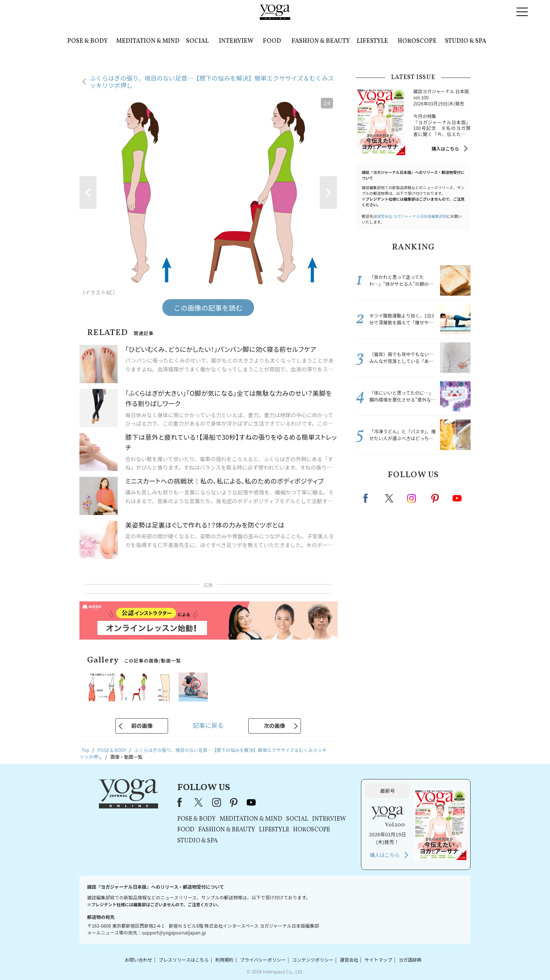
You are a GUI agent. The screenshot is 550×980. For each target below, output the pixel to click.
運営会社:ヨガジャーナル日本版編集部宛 (412, 216)
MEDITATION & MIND (148, 41)
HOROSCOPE (417, 41)
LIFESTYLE (372, 41)
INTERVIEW (236, 41)
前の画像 (142, 726)
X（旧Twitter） (199, 802)
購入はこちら (445, 148)
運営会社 (349, 960)
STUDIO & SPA (466, 41)
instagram (412, 498)
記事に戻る (208, 725)
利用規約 (225, 960)
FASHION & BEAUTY (321, 41)
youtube (251, 802)
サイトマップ (379, 960)
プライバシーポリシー (263, 960)
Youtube (457, 498)
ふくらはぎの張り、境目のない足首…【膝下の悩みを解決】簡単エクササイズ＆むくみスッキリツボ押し (212, 82)
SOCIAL (197, 41)
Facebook (368, 498)
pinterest (435, 498)
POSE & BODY (87, 41)
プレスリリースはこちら (184, 960)
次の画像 (275, 726)
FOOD (272, 41)
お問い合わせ (138, 960)
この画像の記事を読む (208, 308)
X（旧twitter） (390, 498)
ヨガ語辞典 (410, 960)
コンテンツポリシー (313, 960)
